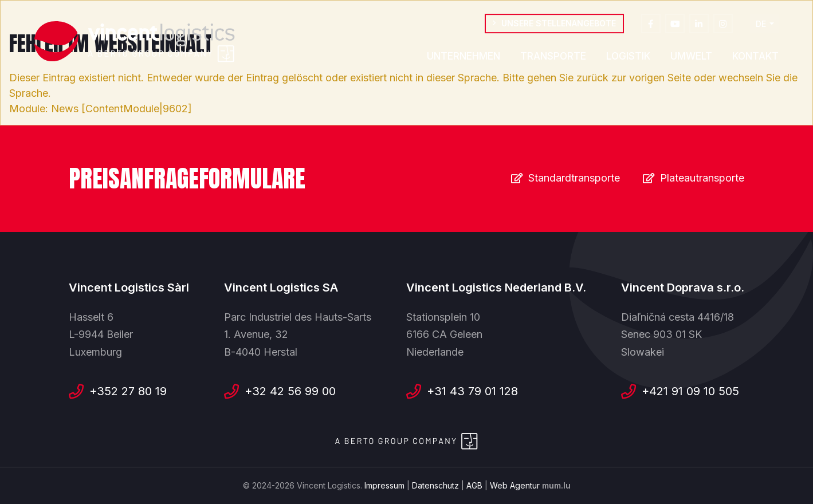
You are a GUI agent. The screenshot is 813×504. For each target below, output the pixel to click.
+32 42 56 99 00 (290, 391)
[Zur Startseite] (135, 42)
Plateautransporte (702, 178)
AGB (474, 485)
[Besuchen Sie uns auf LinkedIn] (699, 25)
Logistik (628, 58)
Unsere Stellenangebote (559, 25)
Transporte (553, 58)
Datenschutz (435, 485)
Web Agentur (515, 485)
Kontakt (755, 58)
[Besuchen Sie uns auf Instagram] (723, 25)
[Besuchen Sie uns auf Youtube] (675, 25)
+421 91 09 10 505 (690, 391)
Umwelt (691, 58)
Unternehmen (464, 58)
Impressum (384, 485)
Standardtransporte (574, 178)
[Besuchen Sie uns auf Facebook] (651, 25)
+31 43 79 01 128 (472, 391)
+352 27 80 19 (128, 391)
